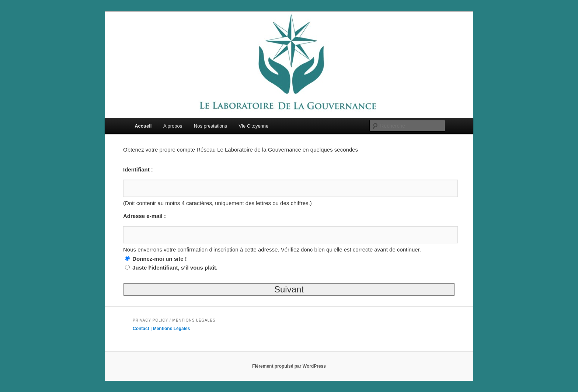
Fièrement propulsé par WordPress (289, 366)
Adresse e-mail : (144, 216)
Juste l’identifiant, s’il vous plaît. (175, 268)
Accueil (143, 126)
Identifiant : (138, 169)
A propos (173, 126)
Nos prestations (210, 126)
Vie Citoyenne (254, 126)
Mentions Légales (172, 329)
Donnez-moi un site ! (160, 259)
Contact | (143, 329)
